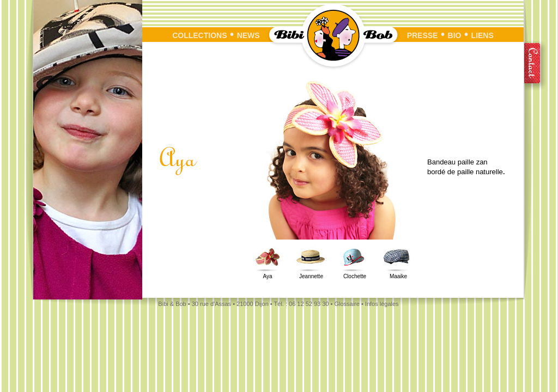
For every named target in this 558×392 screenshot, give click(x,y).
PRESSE (427, 35)
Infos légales (382, 304)
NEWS (248, 35)
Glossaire (347, 304)
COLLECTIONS (199, 35)
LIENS (483, 35)
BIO (455, 35)
